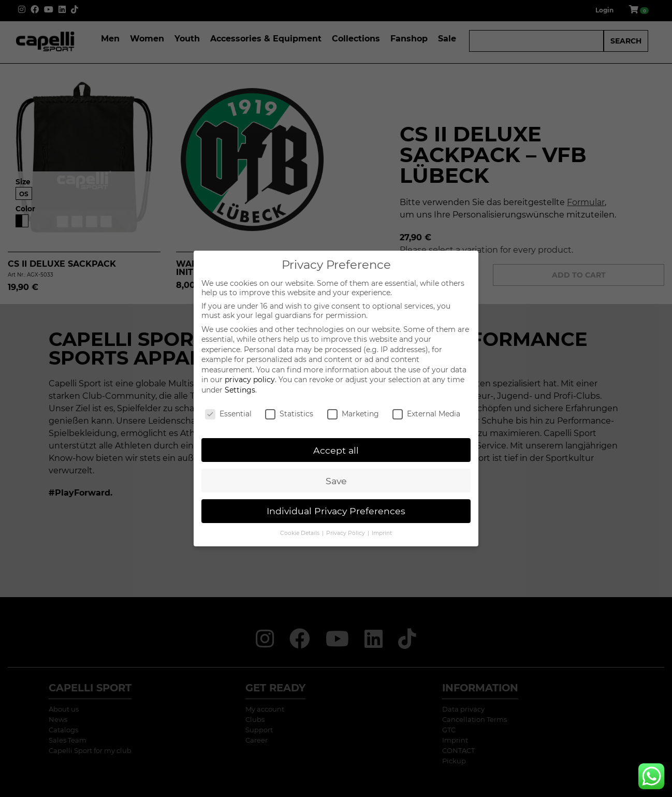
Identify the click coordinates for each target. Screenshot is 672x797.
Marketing (353, 414)
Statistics (289, 414)
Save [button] (336, 481)
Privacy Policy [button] (346, 533)
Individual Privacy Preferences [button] (336, 511)
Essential (228, 414)
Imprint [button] (382, 533)
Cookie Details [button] (301, 533)
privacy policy (250, 380)
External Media (426, 414)
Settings (240, 390)
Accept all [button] (336, 450)
